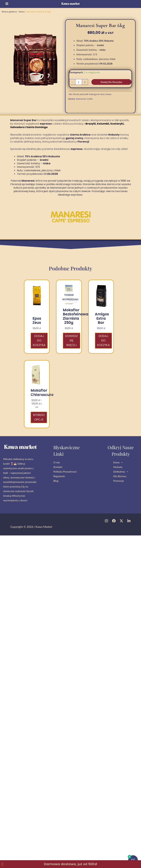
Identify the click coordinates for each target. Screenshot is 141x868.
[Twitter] (121, 521)
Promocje (119, 481)
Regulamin (59, 476)
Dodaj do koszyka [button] (39, 341)
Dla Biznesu (120, 476)
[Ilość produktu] (79, 82)
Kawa (22, 12)
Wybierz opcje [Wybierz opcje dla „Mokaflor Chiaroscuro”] (39, 417)
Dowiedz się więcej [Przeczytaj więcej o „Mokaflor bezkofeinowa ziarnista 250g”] (72, 341)
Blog (56, 481)
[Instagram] (106, 521)
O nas (57, 462)
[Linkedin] (129, 521)
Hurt (102, 94)
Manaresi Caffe (84, 99)
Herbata (118, 467)
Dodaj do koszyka (111, 82)
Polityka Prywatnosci (65, 471)
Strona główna (9, 12)
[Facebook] (114, 521)
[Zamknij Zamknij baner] (2, 864)
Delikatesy (121, 471)
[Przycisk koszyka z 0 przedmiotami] (133, 860)
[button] (121, 462)
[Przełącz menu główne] (7, 4)
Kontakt (58, 467)
